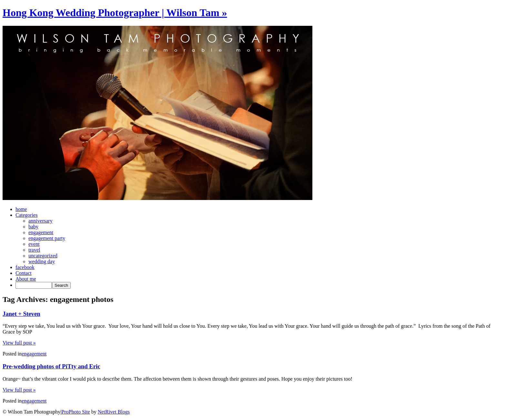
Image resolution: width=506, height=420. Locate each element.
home (21, 209)
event (34, 244)
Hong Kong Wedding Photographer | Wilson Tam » (115, 13)
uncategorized (43, 256)
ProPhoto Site (76, 412)
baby (33, 227)
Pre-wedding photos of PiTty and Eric (51, 366)
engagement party (47, 238)
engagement (41, 232)
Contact (24, 273)
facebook (25, 267)
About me (26, 279)
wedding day (42, 261)
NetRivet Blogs (114, 412)
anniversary (40, 221)
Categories (26, 215)
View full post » (19, 343)
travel (34, 250)
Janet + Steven (21, 314)
